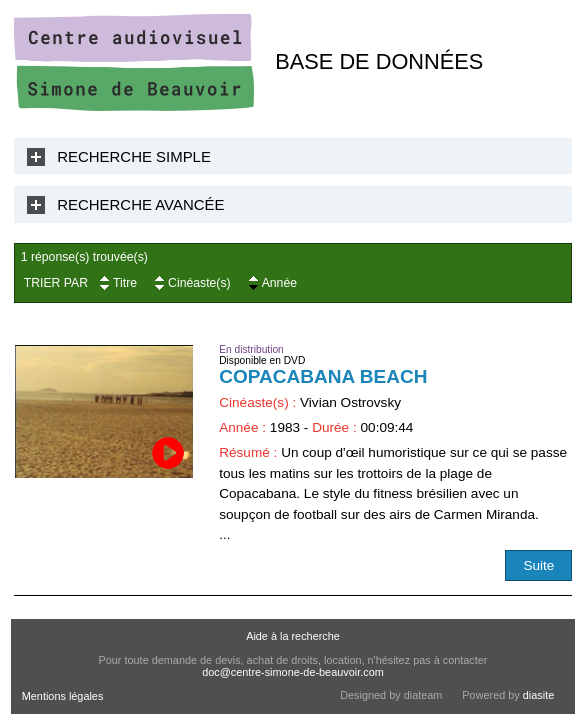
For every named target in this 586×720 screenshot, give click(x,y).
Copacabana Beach (323, 376)
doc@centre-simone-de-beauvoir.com (293, 672)
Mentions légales (63, 696)
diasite (538, 695)
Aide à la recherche (293, 636)
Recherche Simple (134, 156)
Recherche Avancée (140, 204)
